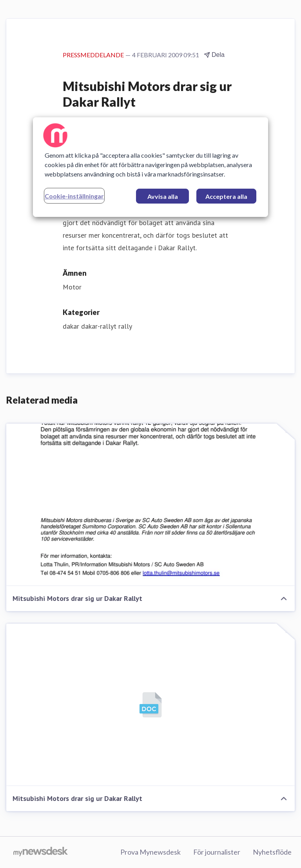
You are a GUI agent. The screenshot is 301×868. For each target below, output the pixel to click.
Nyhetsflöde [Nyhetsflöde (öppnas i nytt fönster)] (272, 852)
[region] (150, 167)
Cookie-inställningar (74, 196)
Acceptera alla (226, 196)
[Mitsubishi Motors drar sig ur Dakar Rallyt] (150, 505)
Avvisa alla (163, 196)
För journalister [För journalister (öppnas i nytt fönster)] (217, 852)
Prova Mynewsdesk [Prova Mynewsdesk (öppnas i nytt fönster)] (150, 852)
